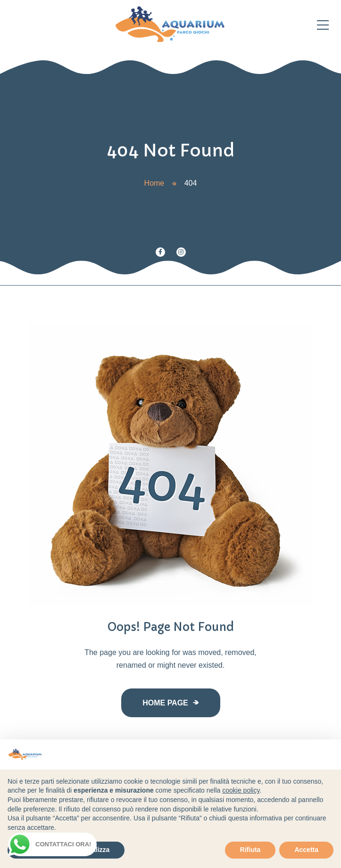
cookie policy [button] (241, 790)
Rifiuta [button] (250, 850)
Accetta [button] (306, 850)
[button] (329, 754)
